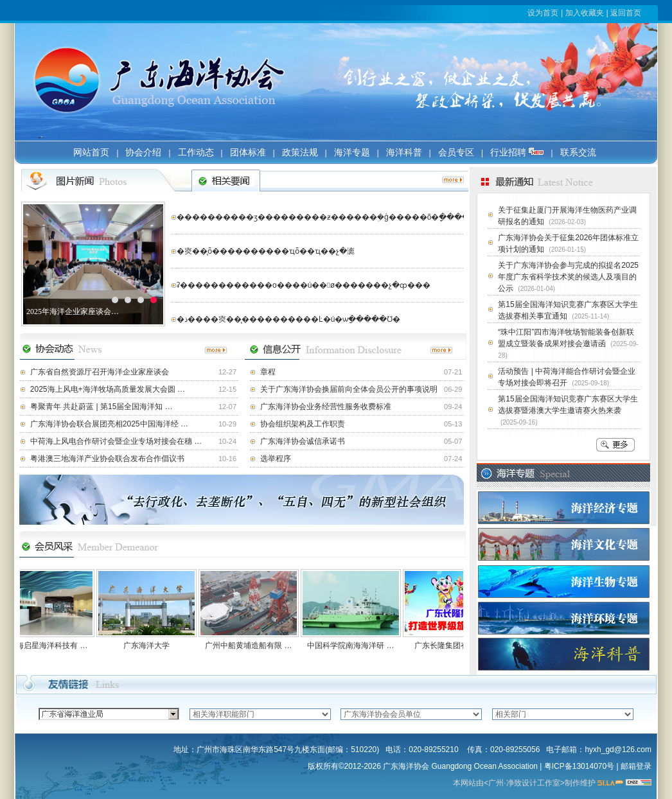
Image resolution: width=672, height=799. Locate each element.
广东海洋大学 (151, 645)
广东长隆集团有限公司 (457, 645)
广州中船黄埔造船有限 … (253, 645)
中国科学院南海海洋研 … (355, 645)
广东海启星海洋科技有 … (49, 645)
